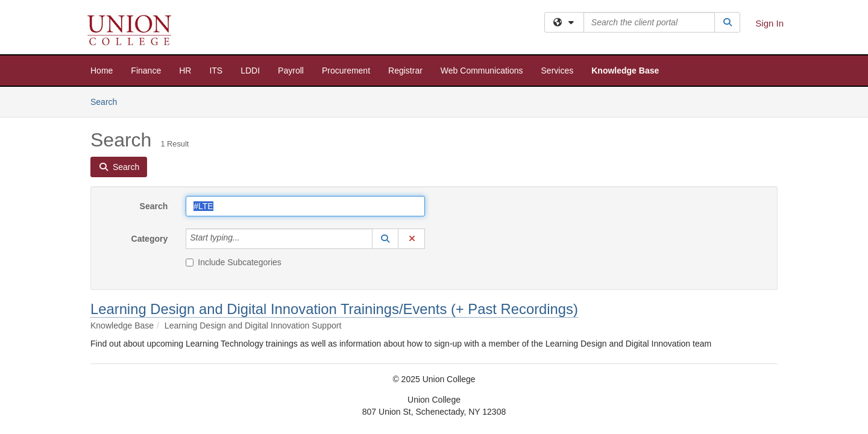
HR (185, 71)
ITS (216, 71)
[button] (385, 239)
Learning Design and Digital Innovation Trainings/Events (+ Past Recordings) (334, 309)
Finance (146, 71)
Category (150, 239)
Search (108, 101)
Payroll (291, 71)
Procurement (346, 71)
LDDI (250, 71)
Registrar (405, 71)
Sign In (769, 23)
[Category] (247, 239)
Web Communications (482, 71)
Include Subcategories (234, 262)
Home (102, 71)
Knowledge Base (625, 71)
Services (558, 71)
